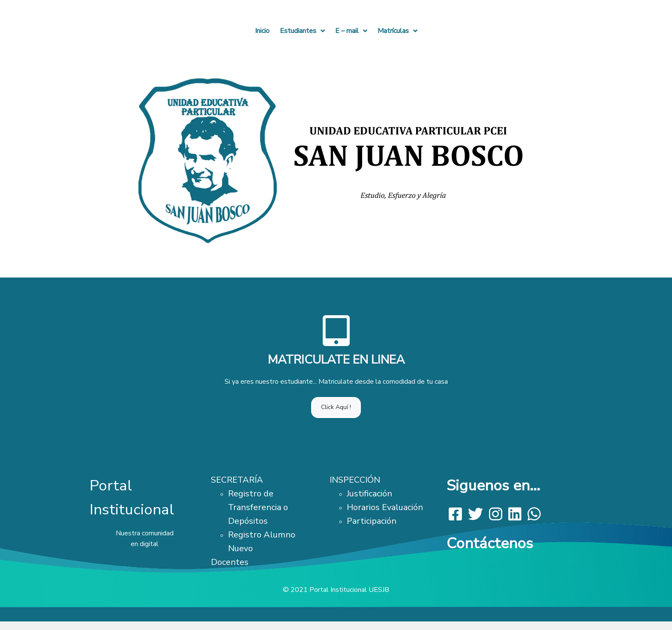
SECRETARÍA (237, 480)
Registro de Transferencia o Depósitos (258, 507)
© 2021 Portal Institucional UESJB (336, 590)
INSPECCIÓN (355, 480)
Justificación (369, 494)
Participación (372, 521)
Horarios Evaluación (385, 507)
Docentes (230, 562)
